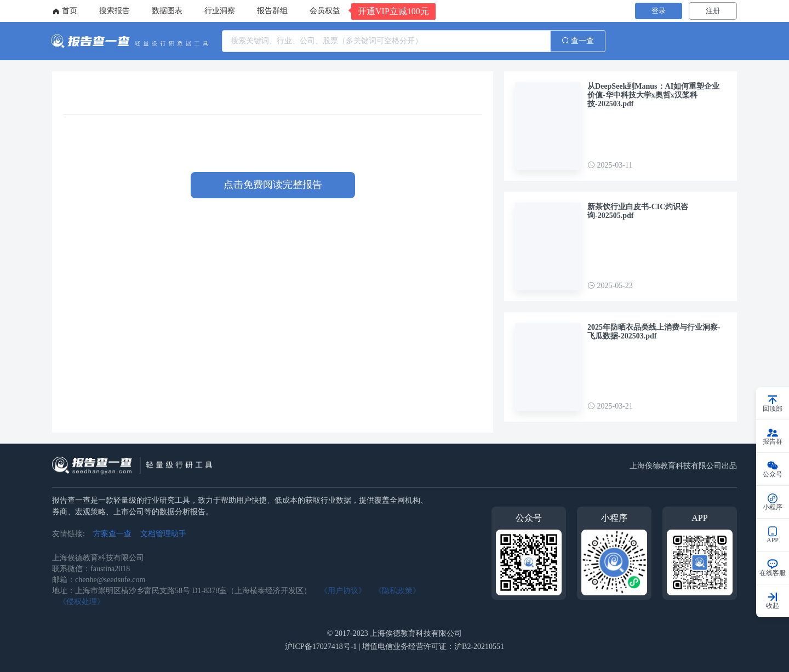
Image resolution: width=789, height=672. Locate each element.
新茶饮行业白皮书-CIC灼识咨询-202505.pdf (638, 211)
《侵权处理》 (82, 602)
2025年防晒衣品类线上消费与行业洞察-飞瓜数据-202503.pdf (654, 332)
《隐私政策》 (397, 591)
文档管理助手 (163, 534)
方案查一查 (112, 534)
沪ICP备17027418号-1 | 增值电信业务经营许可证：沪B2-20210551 (395, 647)
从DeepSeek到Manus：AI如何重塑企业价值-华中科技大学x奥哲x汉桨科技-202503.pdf (653, 95)
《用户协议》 (343, 591)
